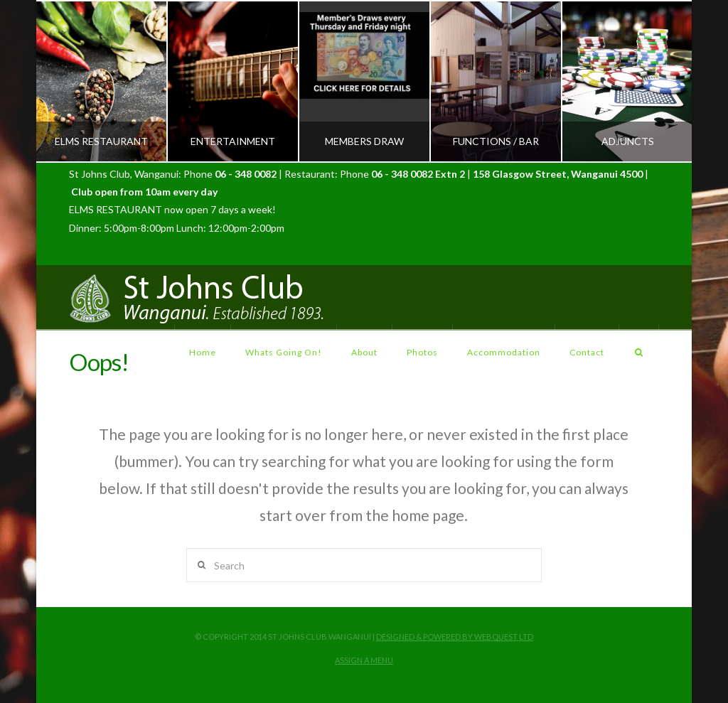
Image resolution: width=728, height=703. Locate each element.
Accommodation (504, 352)
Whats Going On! (284, 352)
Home (203, 352)
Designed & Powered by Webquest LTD (455, 637)
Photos (422, 352)
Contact (587, 352)
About (364, 352)
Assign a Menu (364, 660)
